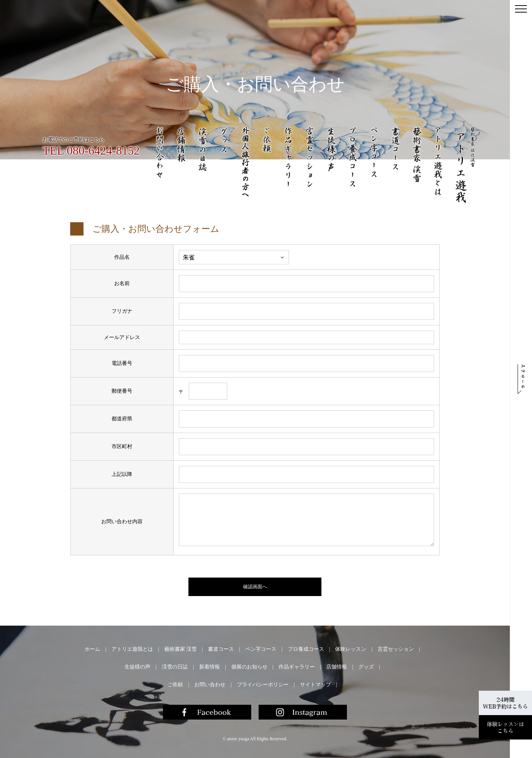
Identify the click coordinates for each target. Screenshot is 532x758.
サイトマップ (316, 685)
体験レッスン (351, 649)
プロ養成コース (306, 649)
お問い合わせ (210, 685)
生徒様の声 (137, 667)
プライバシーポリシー (263, 685)
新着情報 (209, 667)
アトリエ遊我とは (132, 649)
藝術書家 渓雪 (181, 649)
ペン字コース (261, 649)
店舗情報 (337, 667)
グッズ (366, 667)
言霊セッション (396, 649)
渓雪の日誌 (175, 667)
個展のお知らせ (249, 667)
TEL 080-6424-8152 (91, 150)
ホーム (92, 649)
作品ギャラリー (297, 667)
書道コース (221, 649)
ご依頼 (175, 685)
